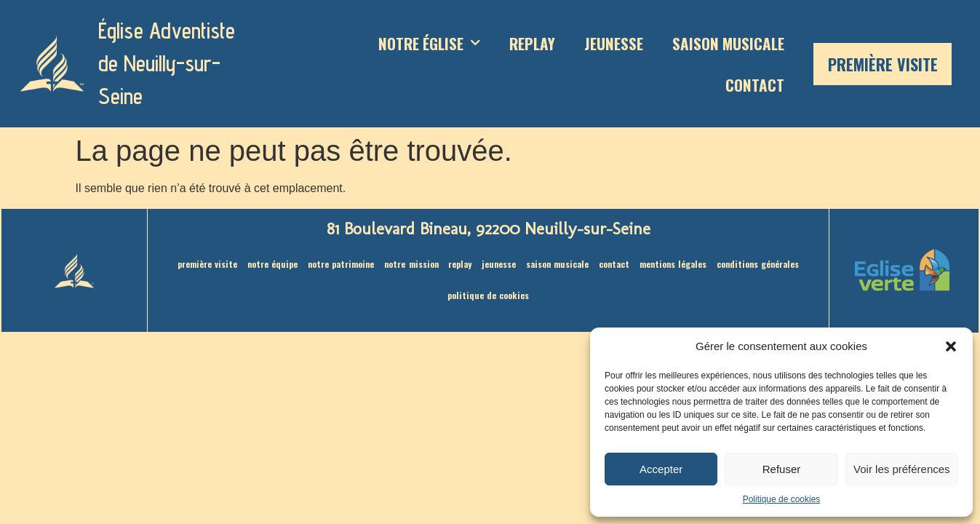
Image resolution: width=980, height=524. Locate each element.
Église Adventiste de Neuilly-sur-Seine (167, 63)
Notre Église (429, 43)
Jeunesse (614, 43)
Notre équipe (267, 264)
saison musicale (728, 43)
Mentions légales (677, 264)
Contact (755, 85)
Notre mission (409, 264)
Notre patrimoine (337, 264)
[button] (951, 346)
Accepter (661, 469)
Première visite (883, 64)
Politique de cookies (782, 499)
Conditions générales (764, 264)
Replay (532, 43)
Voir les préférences (902, 469)
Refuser (782, 469)
